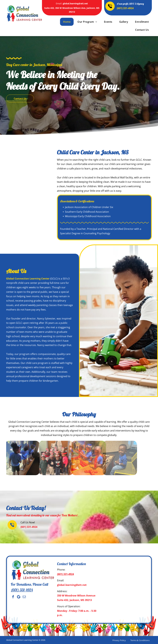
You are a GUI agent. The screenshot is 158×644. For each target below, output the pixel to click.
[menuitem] (66, 22)
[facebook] (13, 597)
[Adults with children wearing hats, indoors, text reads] (29, 192)
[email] (24, 597)
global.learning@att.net (75, 3)
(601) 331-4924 (125, 8)
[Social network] (19, 597)
